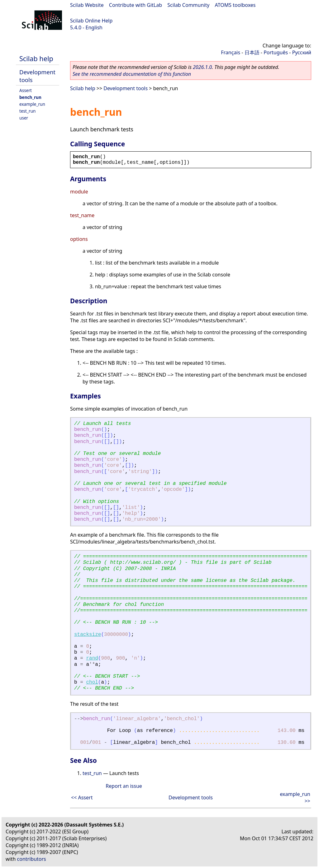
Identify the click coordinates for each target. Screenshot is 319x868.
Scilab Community (188, 5)
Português (276, 52)
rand (92, 658)
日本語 (252, 52)
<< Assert (82, 797)
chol (92, 682)
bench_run (30, 97)
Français (231, 52)
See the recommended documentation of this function (132, 74)
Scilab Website (87, 5)
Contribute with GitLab (136, 5)
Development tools (126, 88)
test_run (27, 111)
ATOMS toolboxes (235, 5)
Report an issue (124, 786)
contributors (32, 859)
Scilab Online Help (91, 21)
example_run (32, 104)
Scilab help (36, 59)
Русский (302, 52)
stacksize (88, 635)
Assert (26, 90)
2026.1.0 (202, 67)
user (24, 118)
